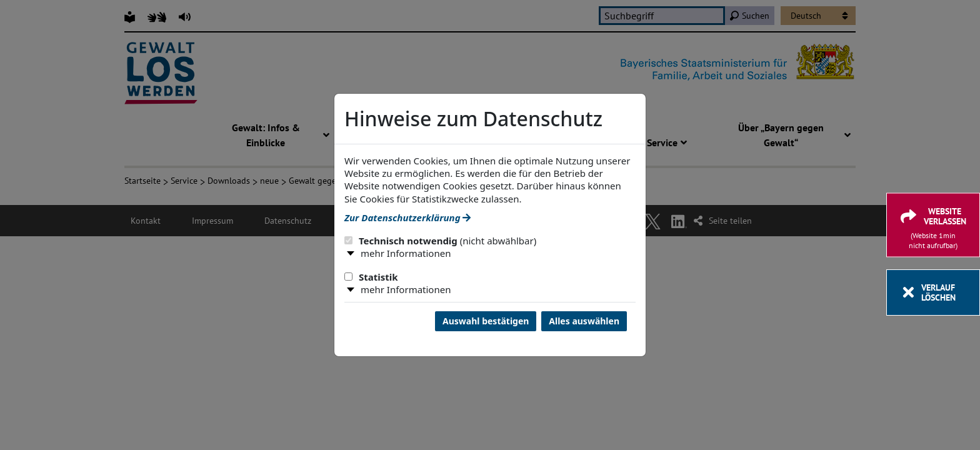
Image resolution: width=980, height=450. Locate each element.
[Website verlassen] (933, 225)
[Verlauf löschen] (933, 292)
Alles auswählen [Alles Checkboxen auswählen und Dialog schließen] (584, 321)
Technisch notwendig (440, 241)
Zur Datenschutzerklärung (407, 217)
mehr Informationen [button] (406, 253)
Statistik (371, 277)
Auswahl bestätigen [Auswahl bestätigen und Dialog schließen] (486, 321)
